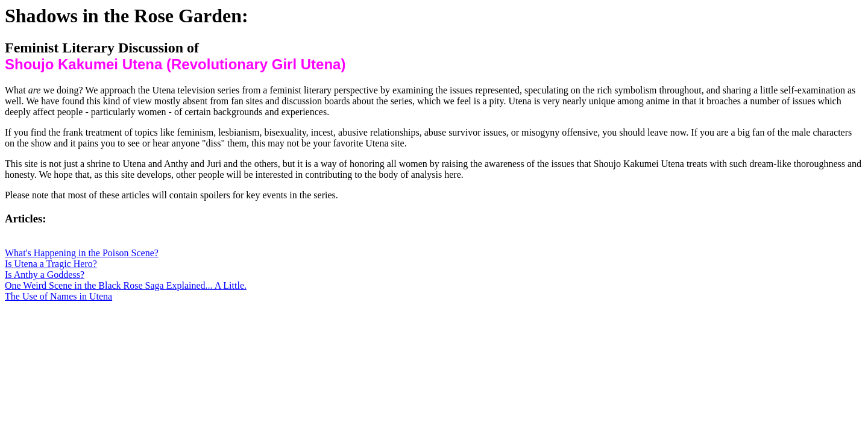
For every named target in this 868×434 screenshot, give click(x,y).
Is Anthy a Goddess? (45, 275)
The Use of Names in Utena (58, 296)
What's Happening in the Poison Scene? (82, 253)
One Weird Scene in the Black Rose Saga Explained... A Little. (126, 285)
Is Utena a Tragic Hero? (51, 264)
